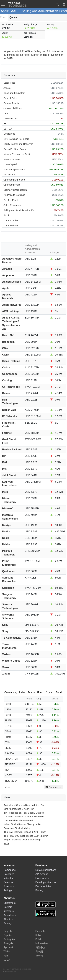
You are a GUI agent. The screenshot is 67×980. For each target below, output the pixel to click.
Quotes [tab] (13, 17)
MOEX (8, 775)
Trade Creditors (12, 220)
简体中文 (40, 947)
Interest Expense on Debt (17, 154)
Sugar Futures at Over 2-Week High (22, 840)
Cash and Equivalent (14, 93)
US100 (8, 715)
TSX (7, 770)
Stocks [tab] (31, 692)
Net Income (9, 174)
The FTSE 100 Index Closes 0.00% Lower (26, 836)
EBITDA (8, 129)
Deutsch (40, 931)
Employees (9, 134)
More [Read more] (7, 787)
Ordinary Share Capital (15, 190)
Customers (9, 903)
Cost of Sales (10, 98)
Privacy (8, 923)
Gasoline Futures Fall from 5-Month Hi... (25, 817)
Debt (6, 113)
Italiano (39, 935)
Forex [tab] (40, 692)
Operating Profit (12, 185)
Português (9, 939)
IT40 (7, 742)
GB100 (8, 726)
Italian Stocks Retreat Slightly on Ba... (23, 824)
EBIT (6, 123)
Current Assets (11, 103)
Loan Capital (10, 164)
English (8, 931)
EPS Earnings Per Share (16, 139)
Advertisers (10, 915)
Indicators (9, 878)
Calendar (9, 882)
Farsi (6, 956)
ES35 (8, 748)
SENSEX (10, 764)
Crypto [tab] (50, 692)
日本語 (39, 952)
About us (8, 919)
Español (8, 935)
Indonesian (41, 943)
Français (8, 943)
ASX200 (9, 753)
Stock (6, 215)
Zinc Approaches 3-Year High (19, 809)
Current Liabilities (13, 108)
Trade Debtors (11, 225)
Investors (9, 911)
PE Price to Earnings (14, 195)
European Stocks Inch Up (17, 828)
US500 (8, 704)
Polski (39, 939)
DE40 (8, 732)
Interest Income (12, 159)
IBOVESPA (11, 781)
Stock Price (9, 83)
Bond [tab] (59, 692)
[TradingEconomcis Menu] (4, 4)
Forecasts (9, 886)
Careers (8, 907)
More (6, 843)
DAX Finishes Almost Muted (18, 820)
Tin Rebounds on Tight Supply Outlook (24, 813)
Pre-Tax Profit (11, 200)
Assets (7, 88)
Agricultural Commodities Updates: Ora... (25, 805)
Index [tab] (22, 692)
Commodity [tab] (11, 692)
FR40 (8, 737)
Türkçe (7, 952)
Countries (9, 874)
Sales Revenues (12, 205)
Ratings (8, 890)
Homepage (10, 870)
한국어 (39, 956)
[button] (64, 5)
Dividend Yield (11, 118)
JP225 (8, 721)
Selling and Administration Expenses (20, 210)
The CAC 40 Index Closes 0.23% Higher (25, 832)
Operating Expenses (14, 180)
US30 (8, 710)
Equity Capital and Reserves (18, 144)
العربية (7, 960)
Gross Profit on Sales (15, 149)
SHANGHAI (11, 759)
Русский (8, 947)
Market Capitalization (14, 169)
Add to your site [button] (54, 787)
